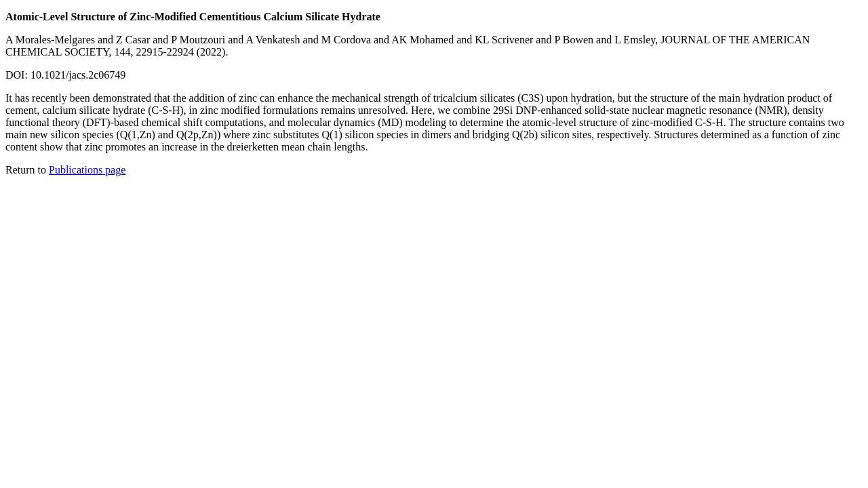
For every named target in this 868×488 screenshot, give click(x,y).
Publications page (87, 170)
